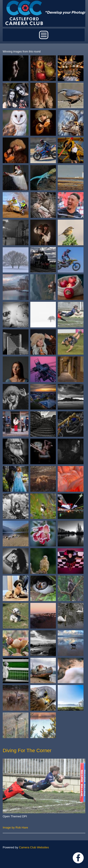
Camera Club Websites (34, 847)
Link (78, 858)
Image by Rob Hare (15, 827)
